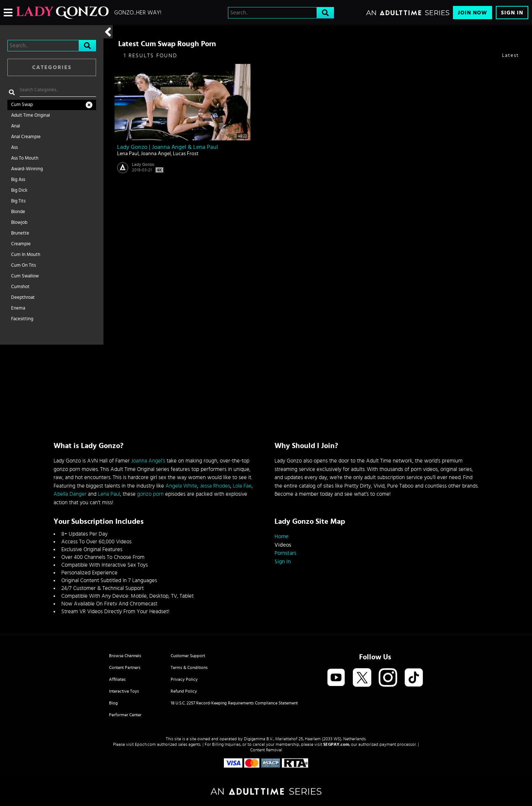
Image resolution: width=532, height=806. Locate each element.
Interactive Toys (124, 691)
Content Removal (266, 750)
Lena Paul (128, 154)
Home (282, 537)
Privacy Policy (184, 679)
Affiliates (117, 679)
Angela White (181, 486)
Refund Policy (184, 691)
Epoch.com (145, 744)
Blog (113, 703)
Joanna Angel (156, 154)
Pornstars (285, 553)
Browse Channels (125, 656)
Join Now (473, 13)
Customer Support (188, 656)
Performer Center (125, 715)
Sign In (512, 13)
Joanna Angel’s (148, 461)
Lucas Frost (186, 154)
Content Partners (125, 667)
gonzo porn (150, 494)
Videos (283, 545)
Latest (511, 56)
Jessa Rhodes (215, 486)
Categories (52, 67)
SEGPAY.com (336, 744)
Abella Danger (70, 494)
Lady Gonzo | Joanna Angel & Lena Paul (168, 147)
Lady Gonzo (143, 164)
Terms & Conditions (189, 667)
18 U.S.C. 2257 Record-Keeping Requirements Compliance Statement (234, 703)
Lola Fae (242, 486)
